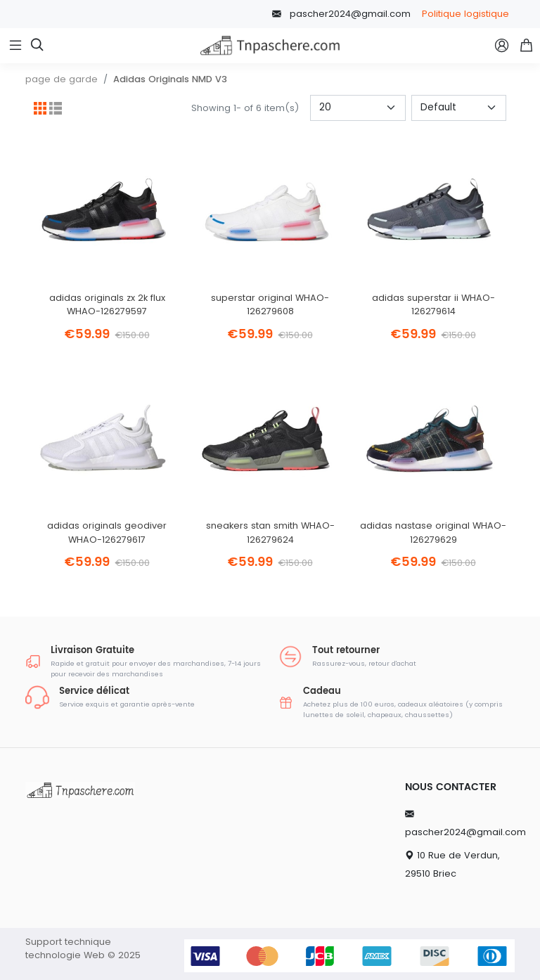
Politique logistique (465, 14)
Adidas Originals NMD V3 (170, 79)
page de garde (62, 79)
